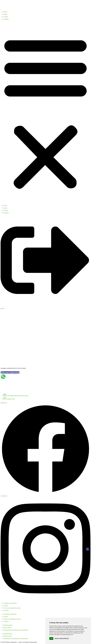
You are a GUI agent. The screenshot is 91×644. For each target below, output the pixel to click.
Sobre (5, 14)
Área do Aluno (8, 625)
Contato (6, 19)
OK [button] (51, 638)
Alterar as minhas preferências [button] (62, 638)
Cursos (6, 17)
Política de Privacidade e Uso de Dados (16, 630)
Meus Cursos (8, 627)
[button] (45, 112)
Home (5, 12)
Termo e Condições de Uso (12, 608)
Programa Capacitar (10, 603)
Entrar (2, 308)
